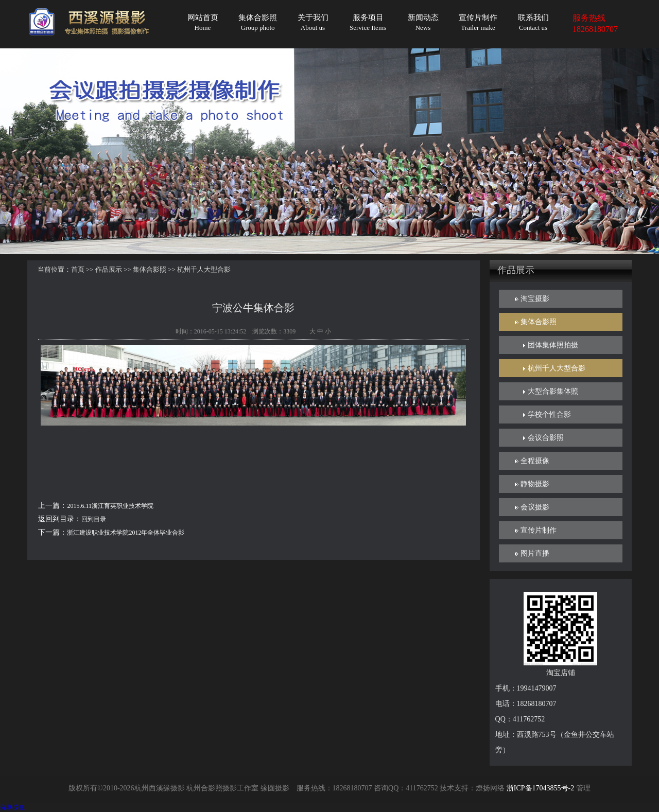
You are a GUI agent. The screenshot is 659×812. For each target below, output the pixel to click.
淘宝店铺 (561, 673)
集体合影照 (258, 22)
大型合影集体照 (553, 391)
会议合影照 (546, 438)
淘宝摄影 (535, 299)
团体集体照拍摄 (553, 345)
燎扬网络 (490, 788)
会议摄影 (535, 507)
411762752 (422, 788)
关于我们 (313, 22)
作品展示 (109, 269)
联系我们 (533, 22)
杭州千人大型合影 (557, 368)
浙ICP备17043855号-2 (540, 788)
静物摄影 (535, 484)
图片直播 (535, 553)
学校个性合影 (549, 414)
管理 (583, 788)
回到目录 (94, 519)
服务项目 (368, 22)
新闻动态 (423, 22)
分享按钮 (12, 807)
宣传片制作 (478, 22)
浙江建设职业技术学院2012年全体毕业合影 (126, 533)
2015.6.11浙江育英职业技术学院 (110, 506)
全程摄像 (535, 461)
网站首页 (203, 22)
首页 (78, 269)
